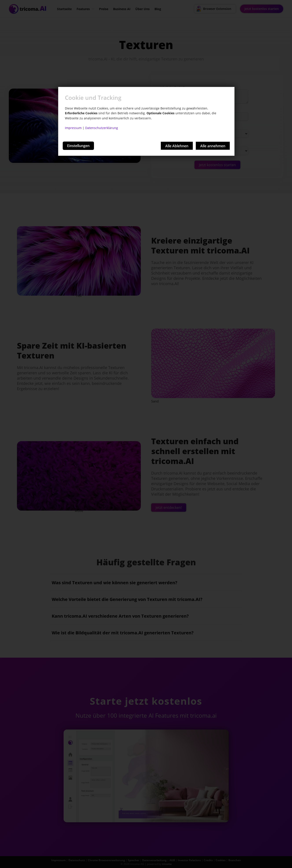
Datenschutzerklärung (102, 128)
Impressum (73, 128)
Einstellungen (78, 146)
